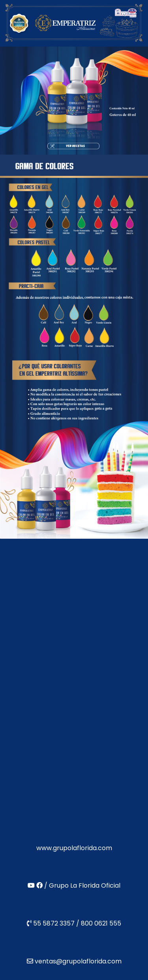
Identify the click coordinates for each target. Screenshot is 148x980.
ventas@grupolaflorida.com (78, 961)
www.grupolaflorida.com (74, 848)
